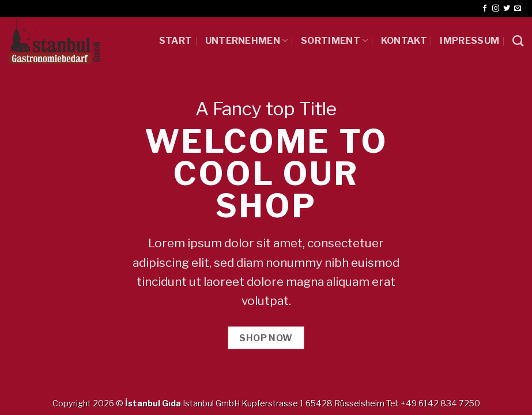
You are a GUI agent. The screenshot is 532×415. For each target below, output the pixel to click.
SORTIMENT (334, 41)
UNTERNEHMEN (247, 41)
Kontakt (404, 41)
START (176, 41)
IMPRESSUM (469, 41)
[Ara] (518, 41)
